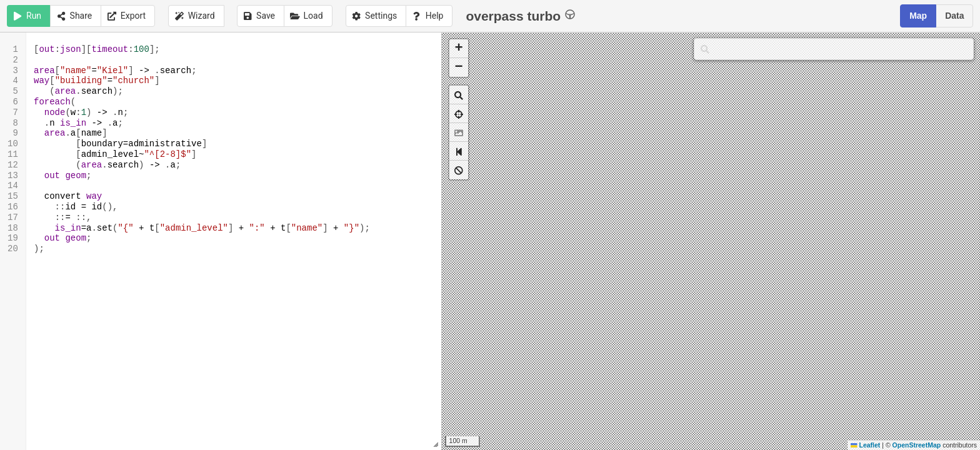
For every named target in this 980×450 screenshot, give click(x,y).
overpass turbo (520, 15)
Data (954, 16)
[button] (459, 49)
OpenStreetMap (917, 445)
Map (918, 16)
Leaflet (865, 445)
